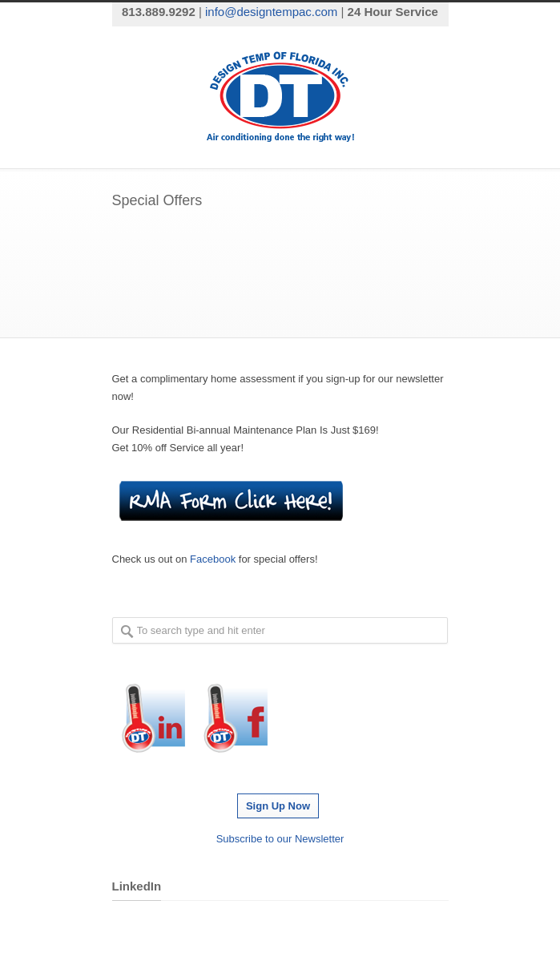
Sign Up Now (278, 806)
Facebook (213, 559)
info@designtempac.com (271, 12)
